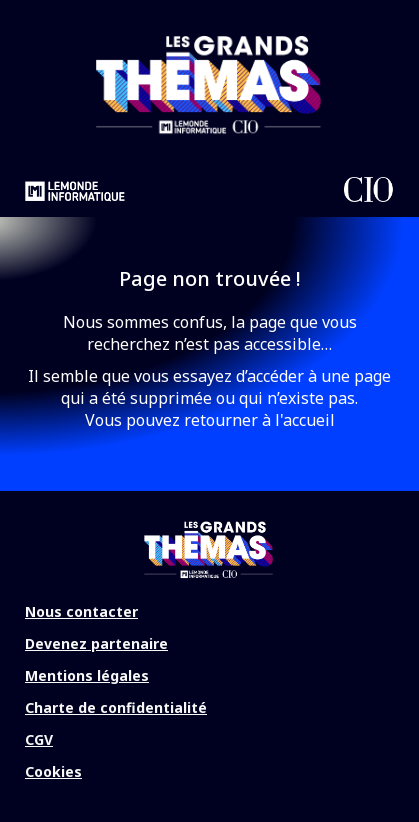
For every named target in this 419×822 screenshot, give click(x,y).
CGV (39, 739)
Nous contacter (81, 611)
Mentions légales (87, 675)
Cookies (53, 771)
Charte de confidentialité (116, 707)
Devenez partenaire (96, 643)
